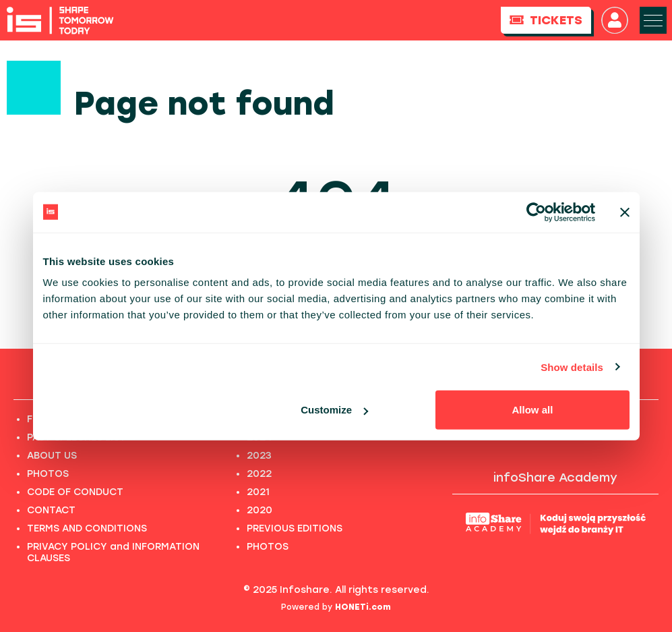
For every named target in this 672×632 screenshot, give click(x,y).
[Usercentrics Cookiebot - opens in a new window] (536, 212)
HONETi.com (363, 607)
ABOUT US (52, 456)
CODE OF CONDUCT (75, 492)
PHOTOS (48, 474)
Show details (572, 367)
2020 (259, 510)
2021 (258, 492)
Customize (334, 410)
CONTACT (51, 510)
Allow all (533, 410)
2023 (259, 456)
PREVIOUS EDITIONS (295, 528)
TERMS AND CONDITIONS (87, 528)
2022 (259, 474)
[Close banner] (625, 212)
